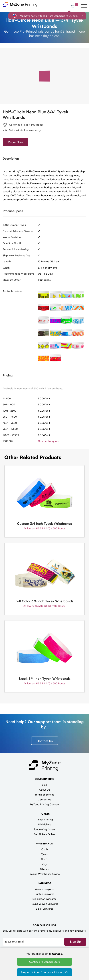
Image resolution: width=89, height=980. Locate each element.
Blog (44, 785)
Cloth (45, 849)
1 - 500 (7, 398)
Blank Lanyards (45, 908)
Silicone (45, 869)
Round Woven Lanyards (44, 904)
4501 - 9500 (10, 423)
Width (6, 267)
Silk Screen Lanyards (44, 899)
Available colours (13, 291)
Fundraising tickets (45, 829)
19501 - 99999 (11, 435)
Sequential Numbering (16, 249)
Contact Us (45, 741)
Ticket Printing (44, 819)
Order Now (16, 142)
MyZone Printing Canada (44, 804)
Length (7, 261)
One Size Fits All (12, 243)
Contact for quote (48, 441)
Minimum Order (12, 280)
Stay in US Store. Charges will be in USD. (44, 972)
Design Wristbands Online (45, 874)
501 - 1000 (9, 404)
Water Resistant (12, 237)
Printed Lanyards (44, 894)
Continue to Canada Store (45, 962)
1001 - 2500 (10, 410)
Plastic (45, 859)
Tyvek (44, 854)
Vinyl (44, 864)
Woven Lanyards (45, 889)
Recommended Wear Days (18, 273)
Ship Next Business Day (17, 255)
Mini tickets (44, 824)
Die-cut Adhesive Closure (18, 231)
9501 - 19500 (10, 429)
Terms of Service (45, 794)
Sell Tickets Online (45, 834)
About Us (44, 789)
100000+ (8, 441)
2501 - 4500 (10, 416)
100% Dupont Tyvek (14, 225)
